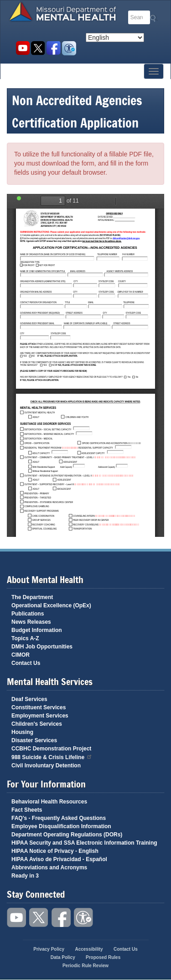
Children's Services (37, 724)
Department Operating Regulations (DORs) (67, 835)
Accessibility (69, 48)
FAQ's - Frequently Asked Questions (59, 818)
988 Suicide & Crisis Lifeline (52, 757)
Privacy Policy (49, 949)
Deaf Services (29, 699)
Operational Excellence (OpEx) (51, 605)
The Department (32, 597)
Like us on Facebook (54, 48)
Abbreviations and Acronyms (49, 868)
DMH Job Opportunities (42, 647)
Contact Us (26, 663)
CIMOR (21, 655)
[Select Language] (115, 37)
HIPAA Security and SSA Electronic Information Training (84, 843)
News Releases (31, 622)
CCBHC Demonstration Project (51, 749)
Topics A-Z (25, 638)
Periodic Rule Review (85, 966)
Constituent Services (39, 707)
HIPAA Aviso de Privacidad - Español (59, 859)
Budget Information (37, 630)
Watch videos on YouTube (23, 48)
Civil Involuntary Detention (46, 766)
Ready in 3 (25, 876)
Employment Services (40, 716)
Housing (22, 732)
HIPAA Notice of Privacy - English (55, 851)
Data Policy (63, 957)
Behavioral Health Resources (49, 802)
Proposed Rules (103, 957)
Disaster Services (34, 740)
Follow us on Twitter (38, 48)
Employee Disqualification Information (61, 826)
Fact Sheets (27, 810)
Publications (28, 614)
